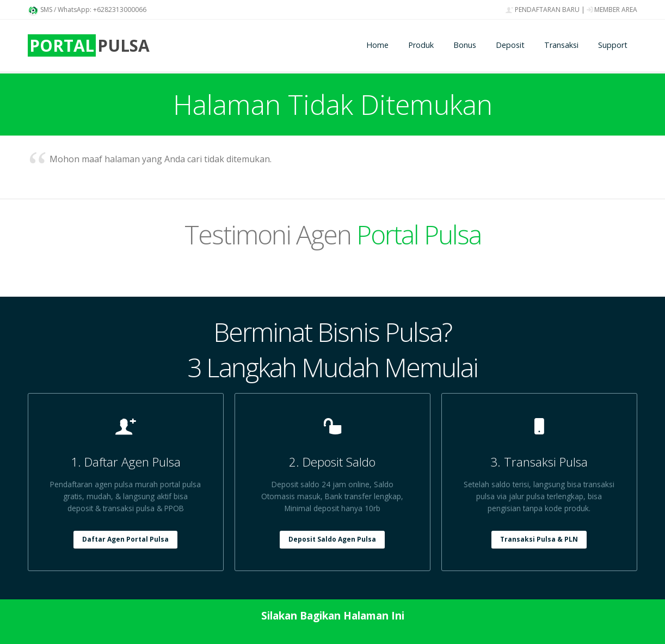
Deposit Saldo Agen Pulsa (332, 539)
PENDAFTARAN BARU (543, 10)
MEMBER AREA (612, 10)
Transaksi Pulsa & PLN (539, 539)
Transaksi (561, 45)
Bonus (465, 45)
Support (613, 45)
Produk (421, 45)
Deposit (510, 45)
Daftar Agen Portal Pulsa (125, 539)
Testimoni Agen (333, 234)
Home (377, 45)
